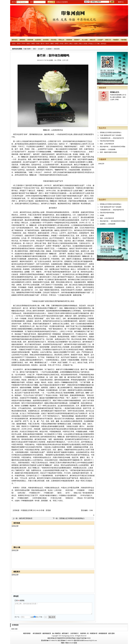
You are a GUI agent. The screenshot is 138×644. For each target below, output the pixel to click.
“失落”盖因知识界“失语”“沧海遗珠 (111, 135)
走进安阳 (38, 40)
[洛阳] (28, 44)
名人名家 (85, 40)
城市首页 (15, 40)
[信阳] (76, 44)
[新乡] (42, 44)
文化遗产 (100, 40)
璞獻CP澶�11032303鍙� (69, 643)
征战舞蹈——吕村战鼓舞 (108, 149)
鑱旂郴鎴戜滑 (47, 633)
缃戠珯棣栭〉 (27, 633)
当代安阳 (46, 40)
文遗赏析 (49, 49)
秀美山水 (61, 40)
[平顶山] (91, 44)
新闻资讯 (22, 40)
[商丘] (71, 44)
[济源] (85, 44)
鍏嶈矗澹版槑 (103, 633)
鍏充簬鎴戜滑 (37, 633)
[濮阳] (52, 44)
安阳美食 (69, 40)
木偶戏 (102, 215)
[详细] (117, 100)
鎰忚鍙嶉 (112, 633)
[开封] (23, 44)
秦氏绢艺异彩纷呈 (26, 518)
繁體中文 (121, 2)
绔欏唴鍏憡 (94, 633)
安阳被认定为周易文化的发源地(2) (111, 132)
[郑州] (19, 44)
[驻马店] (104, 44)
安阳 (34, 49)
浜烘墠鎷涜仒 (75, 633)
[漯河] (66, 44)
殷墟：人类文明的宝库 (107, 144)
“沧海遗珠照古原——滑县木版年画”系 (112, 138)
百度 (16, 629)
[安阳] (38, 44)
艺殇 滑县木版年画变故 (107, 141)
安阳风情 (30, 40)
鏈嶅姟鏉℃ (66, 633)
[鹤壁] (57, 44)
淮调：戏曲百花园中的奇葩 (108, 152)
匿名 (36, 617)
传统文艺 (92, 40)
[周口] (81, 44)
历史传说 (54, 40)
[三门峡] (97, 44)
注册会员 (59, 2)
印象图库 (116, 40)
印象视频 (124, 40)
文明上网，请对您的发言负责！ (53, 608)
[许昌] (62, 44)
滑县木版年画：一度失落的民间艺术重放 (113, 147)
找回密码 (65, 2)
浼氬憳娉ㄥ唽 (84, 633)
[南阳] (33, 44)
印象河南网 (27, 49)
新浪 (13, 629)
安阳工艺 (108, 40)
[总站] (14, 44)
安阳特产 (77, 40)
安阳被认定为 (115, 92)
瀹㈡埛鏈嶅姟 (56, 633)
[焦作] (47, 44)
